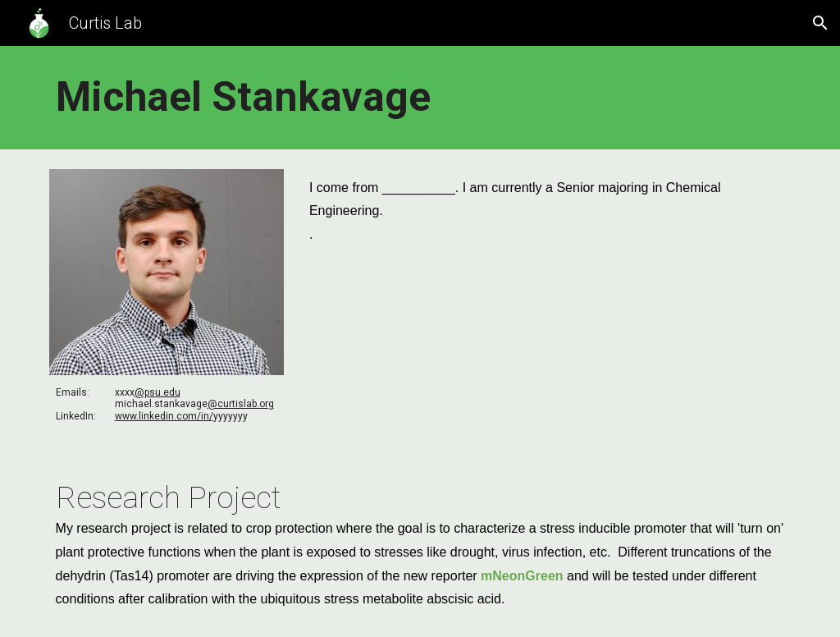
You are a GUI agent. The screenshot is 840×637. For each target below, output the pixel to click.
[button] (820, 23)
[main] (420, 98)
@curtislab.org (241, 404)
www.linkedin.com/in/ (164, 416)
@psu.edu (157, 392)
